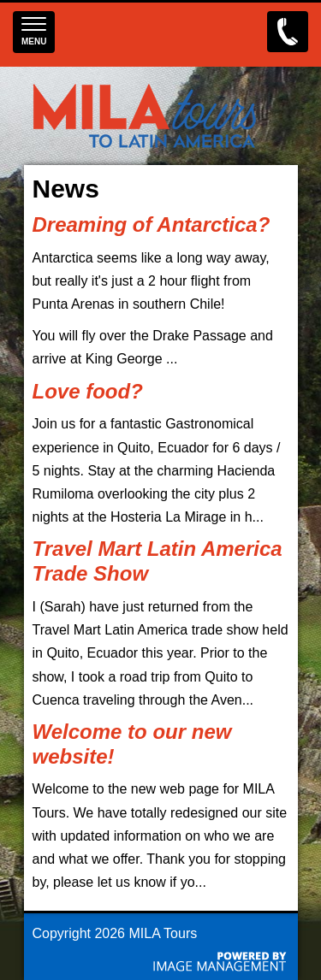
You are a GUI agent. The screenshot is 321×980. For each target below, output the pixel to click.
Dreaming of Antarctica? (152, 224)
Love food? (88, 391)
